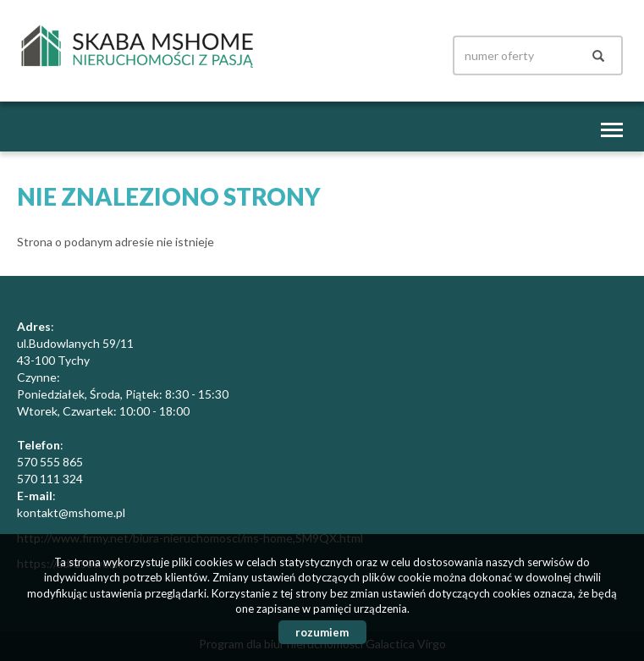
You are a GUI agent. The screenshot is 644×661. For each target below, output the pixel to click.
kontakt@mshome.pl (71, 512)
